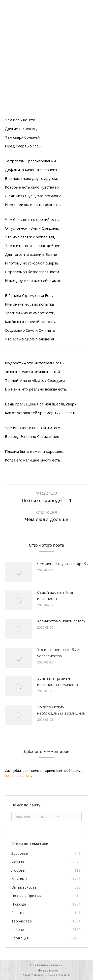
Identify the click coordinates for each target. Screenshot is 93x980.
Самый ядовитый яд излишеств (55, 595)
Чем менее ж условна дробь (63, 564)
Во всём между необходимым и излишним (61, 710)
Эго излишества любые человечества (58, 653)
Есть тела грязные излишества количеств (58, 681)
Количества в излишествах (61, 621)
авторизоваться (18, 776)
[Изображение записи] (19, 572)
